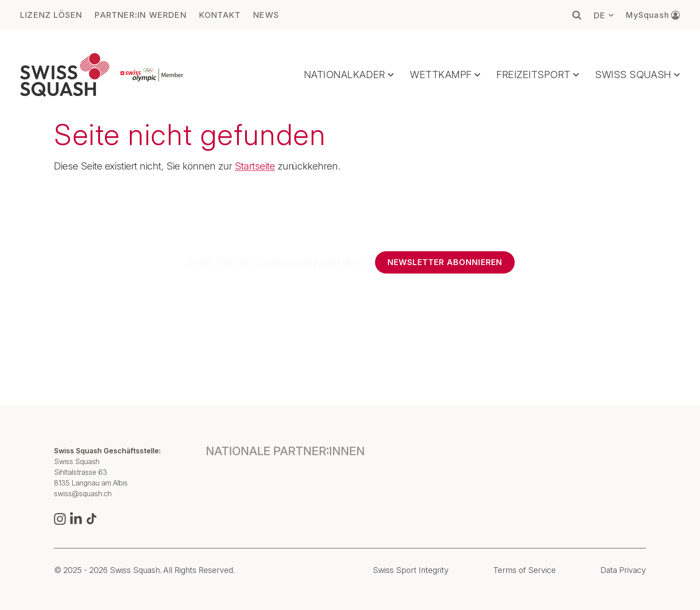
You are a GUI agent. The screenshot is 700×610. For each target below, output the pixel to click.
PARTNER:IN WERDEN (140, 15)
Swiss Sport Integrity (411, 570)
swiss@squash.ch (83, 494)
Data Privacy (623, 570)
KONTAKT (220, 15)
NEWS (266, 15)
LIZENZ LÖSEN (51, 15)
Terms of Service (525, 570)
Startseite (255, 166)
